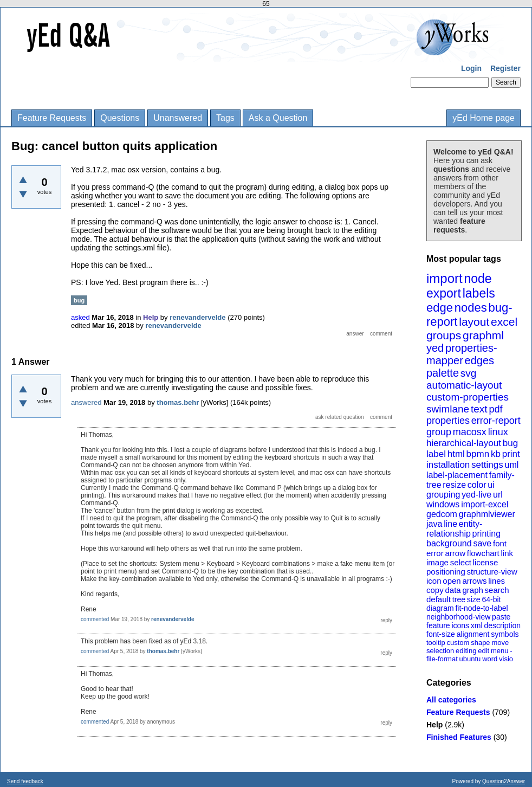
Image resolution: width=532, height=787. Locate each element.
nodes (471, 308)
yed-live (476, 495)
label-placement (457, 475)
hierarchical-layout (464, 443)
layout (474, 322)
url (498, 495)
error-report (496, 421)
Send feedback (25, 781)
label (436, 454)
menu (500, 651)
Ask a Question (278, 118)
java (434, 524)
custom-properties (468, 397)
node (478, 279)
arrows (474, 581)
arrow (455, 553)
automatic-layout (464, 385)
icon (434, 581)
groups (444, 335)
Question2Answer (504, 781)
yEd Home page (484, 118)
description (502, 625)
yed (435, 348)
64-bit (491, 599)
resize (454, 485)
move (500, 643)
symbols (505, 634)
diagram (440, 608)
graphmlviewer (487, 514)
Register (505, 68)
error (435, 553)
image (437, 562)
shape (480, 643)
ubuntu (470, 659)
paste (501, 617)
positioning (446, 572)
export (444, 293)
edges (480, 360)
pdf (495, 409)
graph (472, 590)
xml (477, 625)
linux (498, 432)
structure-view (492, 572)
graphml (483, 335)
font (500, 543)
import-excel (485, 504)
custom (458, 643)
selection (440, 651)
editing (466, 651)
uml (511, 465)
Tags (225, 118)
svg (469, 373)
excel (504, 322)
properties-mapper (462, 354)
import (445, 278)
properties (448, 421)
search (497, 590)
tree (459, 599)
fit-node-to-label (481, 608)
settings (487, 465)
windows (443, 504)
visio (506, 659)
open (452, 581)
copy (435, 590)
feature (438, 625)
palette (443, 373)
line (450, 524)
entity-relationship (454, 529)
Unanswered (178, 118)
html (456, 454)
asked (80, 317)
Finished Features (459, 737)
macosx (470, 432)
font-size (441, 634)
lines (497, 581)
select (461, 562)
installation (448, 465)
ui (491, 485)
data (453, 590)
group (439, 432)
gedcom (442, 514)
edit (484, 651)
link (507, 553)
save (482, 543)
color (477, 485)
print (511, 454)
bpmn (478, 454)
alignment (473, 634)
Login (471, 68)
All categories (451, 700)
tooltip (436, 643)
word (490, 659)
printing (486, 534)
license (486, 562)
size (474, 599)
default (439, 599)
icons (460, 625)
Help (434, 725)
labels (479, 293)
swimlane (448, 409)
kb (496, 454)
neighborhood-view (458, 617)
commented (95, 619)
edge (440, 308)
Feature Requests (52, 118)
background (449, 543)
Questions (120, 118)
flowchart (483, 553)
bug (510, 443)
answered (86, 402)
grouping (443, 495)
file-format (442, 659)
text (479, 409)
